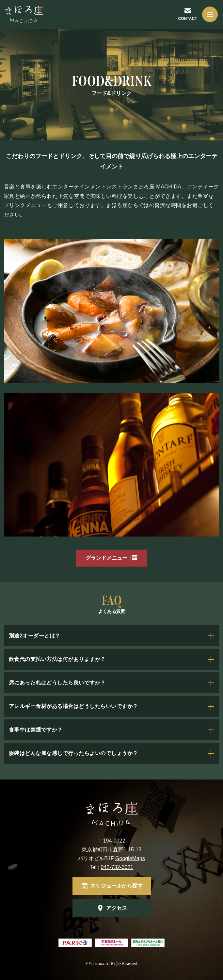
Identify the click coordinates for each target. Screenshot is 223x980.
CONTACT (188, 19)
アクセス (117, 908)
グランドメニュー (106, 558)
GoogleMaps (130, 858)
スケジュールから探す (117, 886)
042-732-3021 (117, 867)
